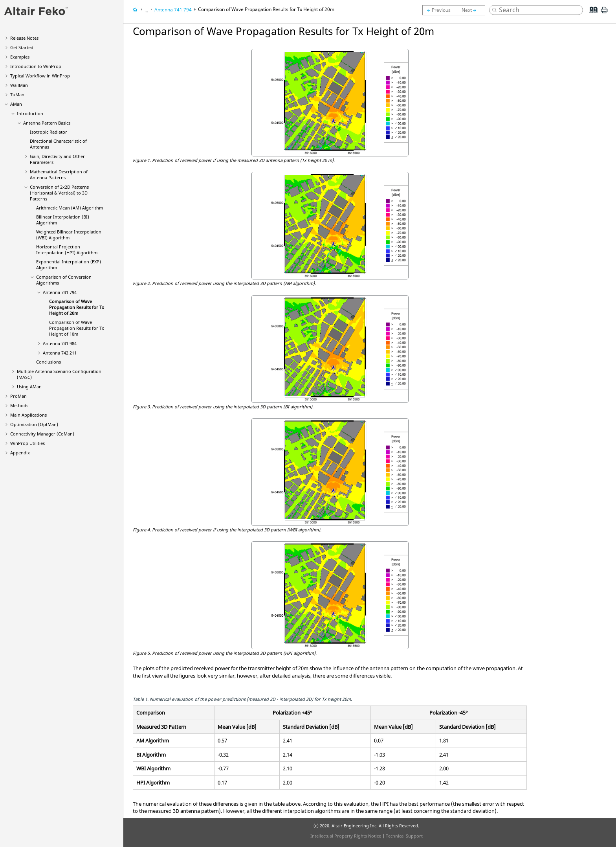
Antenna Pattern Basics (47, 123)
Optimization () (34, 424)
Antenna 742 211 (60, 353)
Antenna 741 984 (60, 343)
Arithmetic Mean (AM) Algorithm (70, 208)
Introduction (30, 113)
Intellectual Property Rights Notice (346, 836)
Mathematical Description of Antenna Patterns (59, 175)
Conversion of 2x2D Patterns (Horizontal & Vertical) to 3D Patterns (59, 193)
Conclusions (49, 362)
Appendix (20, 453)
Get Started (22, 47)
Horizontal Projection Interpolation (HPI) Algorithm (67, 250)
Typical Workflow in (40, 76)
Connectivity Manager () (42, 434)
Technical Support (404, 836)
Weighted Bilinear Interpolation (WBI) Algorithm (69, 235)
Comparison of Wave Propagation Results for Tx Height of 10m (77, 328)
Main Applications (28, 415)
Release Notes (24, 38)
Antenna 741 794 (60, 292)
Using (29, 387)
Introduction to (36, 66)
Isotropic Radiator (49, 132)
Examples (20, 57)
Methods (19, 405)
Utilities (27, 443)
